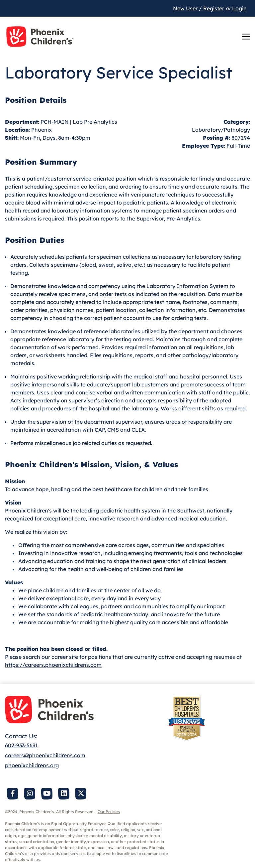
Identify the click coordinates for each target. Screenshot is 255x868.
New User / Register (199, 8)
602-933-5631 (21, 745)
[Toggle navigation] (246, 37)
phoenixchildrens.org (32, 765)
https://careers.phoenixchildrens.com (53, 665)
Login (239, 8)
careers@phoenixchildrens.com (45, 755)
